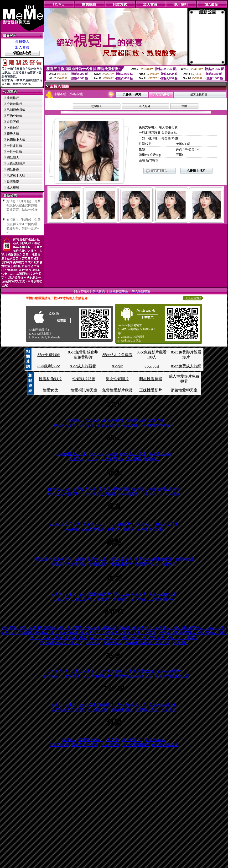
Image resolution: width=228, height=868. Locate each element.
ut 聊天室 (62, 599)
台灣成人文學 (85, 489)
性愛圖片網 (98, 564)
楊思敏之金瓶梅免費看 (154, 559)
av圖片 (57, 594)
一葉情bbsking (51, 676)
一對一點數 (14, 152)
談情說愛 (13, 182)
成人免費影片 (112, 459)
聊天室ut (138, 599)
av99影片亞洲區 (151, 529)
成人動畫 (134, 459)
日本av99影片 (169, 671)
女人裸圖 (73, 676)
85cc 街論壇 (128, 494)
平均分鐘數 (14, 116)
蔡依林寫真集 (167, 524)
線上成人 (76, 459)
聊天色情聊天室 (85, 745)
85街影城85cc (49, 366)
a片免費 (112, 740)
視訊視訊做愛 (65, 426)
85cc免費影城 (49, 355)
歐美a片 (69, 740)
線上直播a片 (132, 740)
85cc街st (173, 494)
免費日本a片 (155, 740)
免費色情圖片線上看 (172, 676)
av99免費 (72, 529)
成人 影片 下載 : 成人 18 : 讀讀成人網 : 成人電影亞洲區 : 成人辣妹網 (58, 628)
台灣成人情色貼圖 (114, 489)
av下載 (71, 594)
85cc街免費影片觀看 (99, 494)
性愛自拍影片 (122, 564)
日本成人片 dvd (84, 671)
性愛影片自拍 (147, 564)
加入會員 (22, 47)
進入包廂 (145, 106)
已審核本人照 (16, 176)
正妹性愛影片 (151, 390)
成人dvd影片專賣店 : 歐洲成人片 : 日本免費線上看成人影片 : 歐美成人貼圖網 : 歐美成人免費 (78, 633)
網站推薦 (13, 170)
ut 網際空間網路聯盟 (111, 599)
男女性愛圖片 (117, 379)
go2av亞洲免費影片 (95, 594)
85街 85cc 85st (152, 494)
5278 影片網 (135, 420)
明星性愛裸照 (151, 379)
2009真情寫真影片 (65, 524)
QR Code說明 (193, 298)
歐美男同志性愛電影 (69, 564)
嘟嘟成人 (152, 459)
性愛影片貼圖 (84, 379)
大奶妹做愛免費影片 (157, 426)
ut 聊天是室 (81, 599)
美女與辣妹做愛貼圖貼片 (61, 643)
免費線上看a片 (91, 740)
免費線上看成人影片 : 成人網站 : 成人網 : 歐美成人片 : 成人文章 (171, 628)
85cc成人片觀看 (83, 366)
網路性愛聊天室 (184, 390)
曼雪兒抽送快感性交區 (133, 676)
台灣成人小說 (59, 489)
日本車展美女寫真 (140, 671)
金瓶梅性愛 (185, 559)
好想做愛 (87, 426)
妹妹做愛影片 (108, 426)
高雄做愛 (92, 643)
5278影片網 (95, 420)
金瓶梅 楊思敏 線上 (90, 559)
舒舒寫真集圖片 (118, 524)
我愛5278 (115, 420)
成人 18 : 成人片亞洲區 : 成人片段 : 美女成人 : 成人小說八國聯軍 (144, 638)
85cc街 (117, 366)
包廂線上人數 (16, 140)
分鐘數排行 (14, 104)
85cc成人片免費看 (117, 355)
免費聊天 (96, 106)
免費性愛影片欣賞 (117, 390)
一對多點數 (14, 146)
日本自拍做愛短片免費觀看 (147, 643)
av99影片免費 (93, 529)
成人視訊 (13, 187)
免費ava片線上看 (163, 594)
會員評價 (13, 122)
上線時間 (13, 128)
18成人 (92, 459)
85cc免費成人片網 (186, 366)
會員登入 (22, 42)
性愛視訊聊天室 (84, 390)
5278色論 (156, 420)
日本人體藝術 (111, 671)
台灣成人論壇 (169, 489)
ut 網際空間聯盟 (161, 599)
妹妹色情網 (110, 745)
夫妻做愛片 (112, 643)
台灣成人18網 (143, 489)
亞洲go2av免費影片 (130, 594)
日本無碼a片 (58, 671)
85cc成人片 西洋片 (63, 494)
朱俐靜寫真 (92, 524)
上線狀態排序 (16, 164)
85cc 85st (152, 366)
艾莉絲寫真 (143, 524)
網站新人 (13, 158)
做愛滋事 (130, 426)
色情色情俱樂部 (165, 745)
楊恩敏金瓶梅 (121, 559)
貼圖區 (129, 529)
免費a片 (114, 529)
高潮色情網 (59, 745)
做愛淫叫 (180, 643)
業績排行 (13, 98)
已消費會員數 (16, 110)
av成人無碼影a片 (97, 676)
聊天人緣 (13, 134)
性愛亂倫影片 (50, 379)
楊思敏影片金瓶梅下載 (52, 559)
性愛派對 (169, 564)
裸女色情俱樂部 (136, 745)
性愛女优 (50, 390)
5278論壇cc (74, 420)
